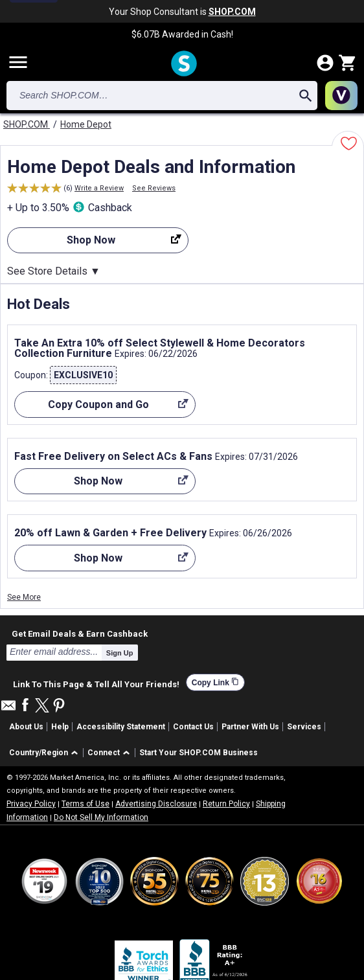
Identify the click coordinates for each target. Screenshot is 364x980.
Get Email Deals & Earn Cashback (80, 633)
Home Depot (86, 124)
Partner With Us (250, 727)
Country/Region (39, 753)
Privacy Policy (31, 804)
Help (60, 727)
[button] (46, 753)
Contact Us (193, 727)
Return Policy (226, 804)
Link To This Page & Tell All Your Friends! (96, 683)
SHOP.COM (27, 124)
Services (304, 727)
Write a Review (99, 188)
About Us (26, 727)
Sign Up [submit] (120, 653)
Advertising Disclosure (156, 804)
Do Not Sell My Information (101, 817)
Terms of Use (85, 804)
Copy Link (215, 682)
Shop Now (94, 244)
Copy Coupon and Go (101, 408)
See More (24, 597)
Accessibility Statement (121, 727)
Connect (104, 753)
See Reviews (154, 188)
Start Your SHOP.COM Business (199, 753)
